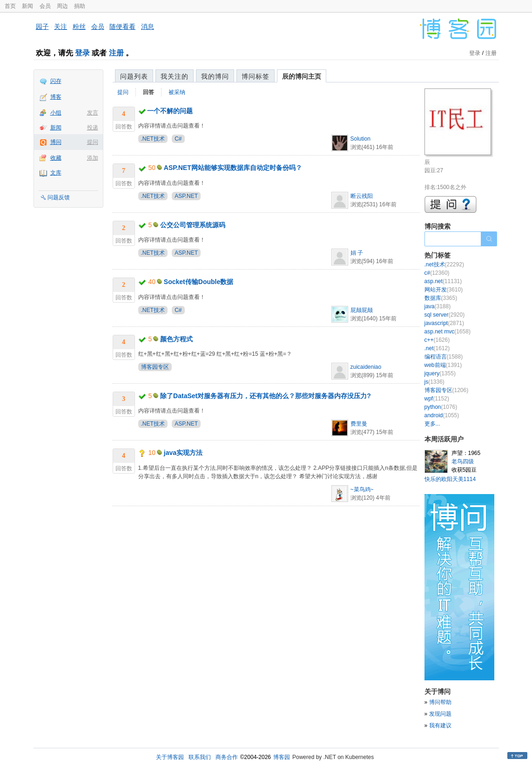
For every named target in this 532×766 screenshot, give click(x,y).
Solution (360, 139)
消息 (148, 27)
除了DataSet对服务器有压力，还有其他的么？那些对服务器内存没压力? (266, 396)
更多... (432, 424)
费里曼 (359, 424)
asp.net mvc (448, 332)
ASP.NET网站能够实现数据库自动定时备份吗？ (233, 168)
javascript (444, 323)
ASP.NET (186, 196)
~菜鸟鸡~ (362, 489)
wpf (437, 399)
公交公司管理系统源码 (193, 225)
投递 (93, 128)
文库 (56, 173)
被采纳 (177, 92)
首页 (10, 6)
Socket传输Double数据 (199, 282)
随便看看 (122, 27)
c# (437, 273)
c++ (437, 340)
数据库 (441, 298)
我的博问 (215, 76)
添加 (93, 158)
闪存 (56, 81)
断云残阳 (362, 196)
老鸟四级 (463, 461)
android (442, 415)
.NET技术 (153, 139)
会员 (45, 6)
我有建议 (440, 725)
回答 (148, 92)
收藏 (56, 158)
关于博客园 (170, 757)
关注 (61, 27)
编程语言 (444, 357)
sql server (445, 315)
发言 (93, 113)
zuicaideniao (366, 367)
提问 (93, 142)
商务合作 (227, 757)
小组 (56, 113)
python (441, 407)
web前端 (443, 365)
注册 (116, 53)
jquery (440, 373)
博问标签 (256, 76)
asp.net (443, 281)
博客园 (282, 757)
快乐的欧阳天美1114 (450, 479)
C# (178, 139)
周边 (62, 6)
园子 (42, 27)
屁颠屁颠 (362, 310)
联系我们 (200, 757)
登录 (82, 53)
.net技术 (444, 264)
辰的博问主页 (302, 76)
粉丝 (79, 27)
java (438, 306)
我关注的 (175, 76)
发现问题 (440, 714)
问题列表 (134, 76)
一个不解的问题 (170, 111)
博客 (56, 97)
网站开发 (444, 290)
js (434, 382)
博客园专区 (155, 367)
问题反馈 (59, 197)
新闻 (27, 6)
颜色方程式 (176, 339)
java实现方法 (183, 453)
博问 (56, 142)
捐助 (80, 6)
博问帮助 (440, 702)
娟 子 (357, 253)
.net (437, 348)
